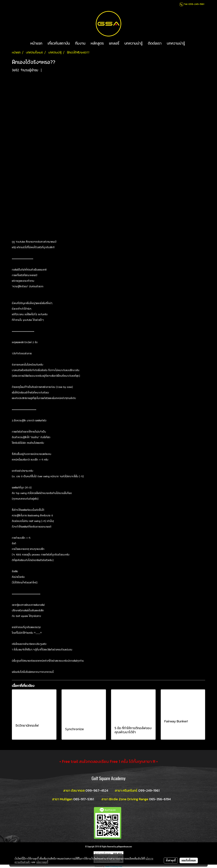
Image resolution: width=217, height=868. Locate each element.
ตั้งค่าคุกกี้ (171, 860)
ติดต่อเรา (155, 43)
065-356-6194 (160, 799)
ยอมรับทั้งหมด (189, 860)
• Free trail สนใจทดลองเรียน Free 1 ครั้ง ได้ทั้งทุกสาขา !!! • (109, 761)
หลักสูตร (97, 43)
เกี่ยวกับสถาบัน (59, 43)
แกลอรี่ (114, 43)
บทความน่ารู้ (134, 43)
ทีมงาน (80, 43)
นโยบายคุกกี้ (42, 862)
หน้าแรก (36, 43)
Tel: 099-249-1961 (194, 4)
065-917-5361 (84, 799)
